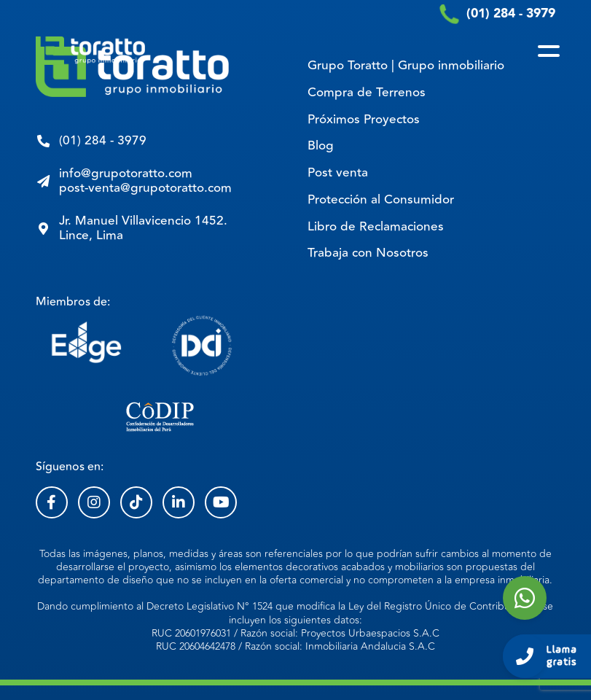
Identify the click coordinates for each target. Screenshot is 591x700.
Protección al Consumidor (381, 200)
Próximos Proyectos (364, 120)
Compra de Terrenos (367, 93)
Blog (321, 146)
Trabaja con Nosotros (368, 253)
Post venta (338, 173)
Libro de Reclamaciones (376, 227)
